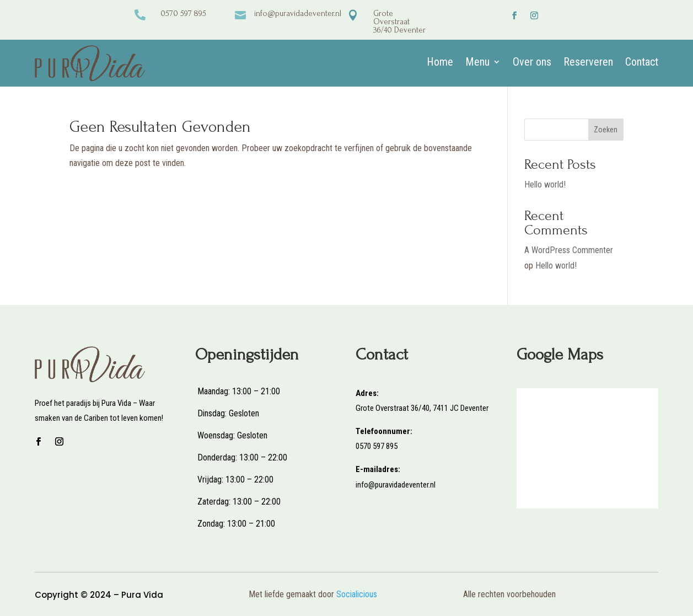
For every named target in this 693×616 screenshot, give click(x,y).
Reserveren (588, 63)
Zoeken (606, 130)
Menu (477, 63)
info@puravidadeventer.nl (298, 14)
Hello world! (545, 184)
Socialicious (357, 594)
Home (440, 63)
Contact (642, 63)
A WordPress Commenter (569, 250)
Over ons (532, 63)
